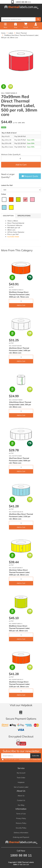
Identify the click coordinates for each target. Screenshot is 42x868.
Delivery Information (21, 833)
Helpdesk (21, 782)
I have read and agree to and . (21, 759)
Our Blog (21, 805)
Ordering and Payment (21, 837)
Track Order (21, 778)
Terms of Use (21, 814)
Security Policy (21, 828)
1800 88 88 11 (23, 2)
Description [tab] (8, 216)
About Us (21, 796)
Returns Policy (21, 823)
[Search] (38, 19)
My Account (21, 773)
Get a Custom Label (21, 787)
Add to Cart (21, 165)
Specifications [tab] (24, 216)
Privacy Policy (37, 759)
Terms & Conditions (24, 759)
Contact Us (21, 800)
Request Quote (30, 176)
